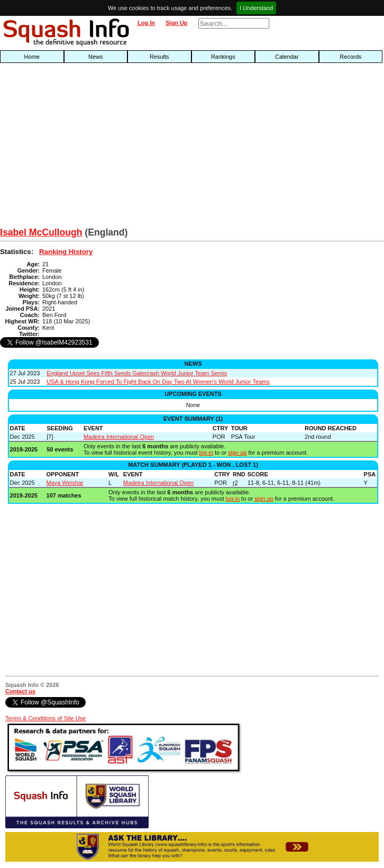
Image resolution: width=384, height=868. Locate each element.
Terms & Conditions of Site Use (45, 718)
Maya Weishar (65, 483)
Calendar (287, 57)
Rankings (223, 57)
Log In (146, 23)
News (96, 57)
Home (32, 57)
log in (206, 453)
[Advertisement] (123, 148)
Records (350, 57)
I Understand (256, 8)
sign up (237, 453)
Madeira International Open (119, 437)
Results (159, 57)
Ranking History (66, 252)
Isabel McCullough (41, 232)
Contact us (20, 691)
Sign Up (177, 23)
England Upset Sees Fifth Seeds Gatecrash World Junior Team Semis (137, 373)
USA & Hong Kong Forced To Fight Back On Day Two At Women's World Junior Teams (158, 382)
